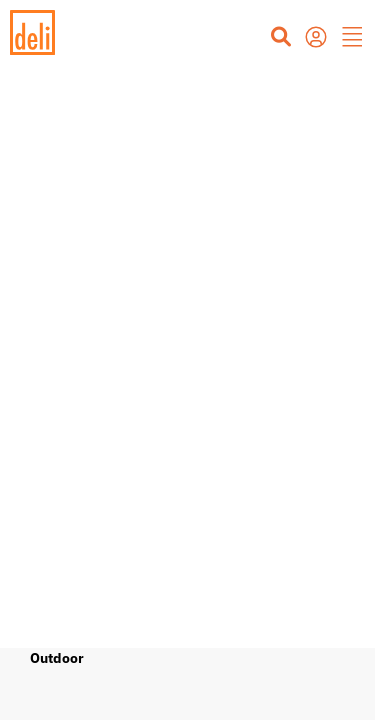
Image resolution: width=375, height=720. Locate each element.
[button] (353, 39)
